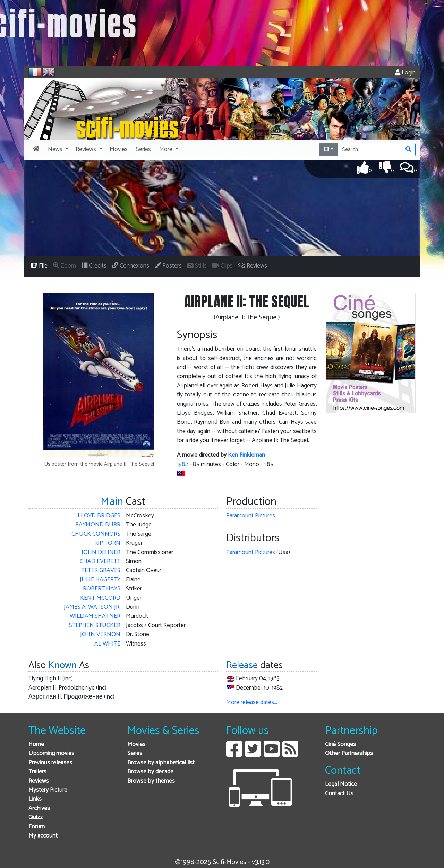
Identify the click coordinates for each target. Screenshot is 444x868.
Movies (136, 744)
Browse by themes (151, 781)
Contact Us (339, 794)
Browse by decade (150, 772)
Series (135, 753)
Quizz (36, 818)
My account (43, 836)
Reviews (39, 781)
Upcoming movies (51, 753)
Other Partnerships (349, 753)
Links (35, 799)
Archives (39, 809)
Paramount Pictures (251, 516)
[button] (58, 150)
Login (405, 73)
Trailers (37, 772)
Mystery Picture (48, 790)
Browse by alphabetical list (161, 763)
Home (36, 744)
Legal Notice (341, 784)
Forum (37, 827)
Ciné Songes (340, 744)
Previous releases (50, 763)
